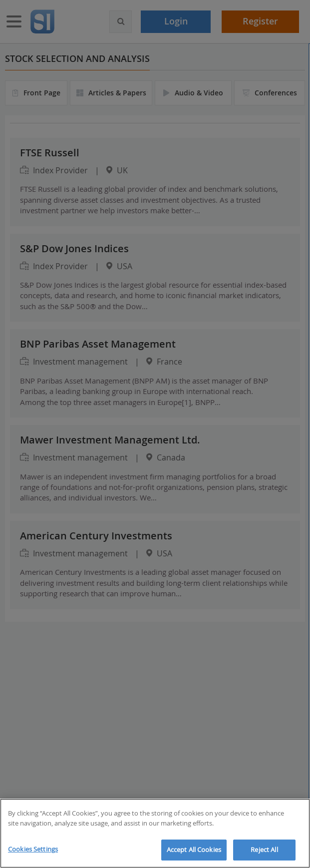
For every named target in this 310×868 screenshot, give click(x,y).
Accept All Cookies (194, 850)
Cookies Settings (33, 849)
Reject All (264, 850)
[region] (155, 833)
